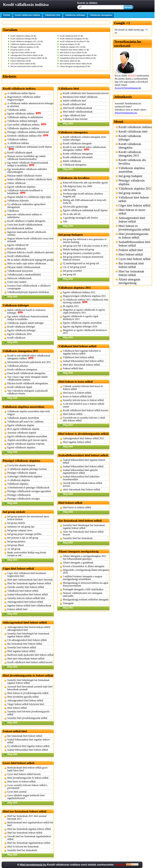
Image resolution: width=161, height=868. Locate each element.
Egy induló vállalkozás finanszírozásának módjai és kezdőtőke (28, 164)
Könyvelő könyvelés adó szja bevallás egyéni (85, 183)
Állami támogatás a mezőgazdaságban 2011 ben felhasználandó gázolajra (85, 557)
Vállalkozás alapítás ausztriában (23, 418)
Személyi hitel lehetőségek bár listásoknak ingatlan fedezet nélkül (28, 635)
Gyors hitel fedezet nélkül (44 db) (23, 64)
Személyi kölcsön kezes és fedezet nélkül (83, 400)
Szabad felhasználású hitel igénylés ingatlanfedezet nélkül (80, 471)
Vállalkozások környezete (20, 271)
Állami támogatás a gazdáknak (78, 563)
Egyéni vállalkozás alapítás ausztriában (82, 323)
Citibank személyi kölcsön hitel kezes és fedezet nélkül (83, 388)
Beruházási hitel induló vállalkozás (80, 97)
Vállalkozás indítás (17, 110)
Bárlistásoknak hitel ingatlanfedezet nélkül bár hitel (30, 824)
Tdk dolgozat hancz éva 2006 (77, 186)
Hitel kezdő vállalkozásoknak (77, 108)
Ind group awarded (72, 271)
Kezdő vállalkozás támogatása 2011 (130, 154)
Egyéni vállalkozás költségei (21, 330)
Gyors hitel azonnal (17, 792)
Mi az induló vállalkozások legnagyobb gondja (30, 260)
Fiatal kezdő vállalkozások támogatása (26, 373)
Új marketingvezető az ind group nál (81, 263)
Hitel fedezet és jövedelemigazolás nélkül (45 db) (78, 55)
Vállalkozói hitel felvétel (75, 119)
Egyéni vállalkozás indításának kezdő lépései (30, 148)
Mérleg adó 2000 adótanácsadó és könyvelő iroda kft (85, 201)
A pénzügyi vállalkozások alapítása (25, 476)
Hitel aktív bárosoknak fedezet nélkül (26, 659)
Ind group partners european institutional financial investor (83, 258)
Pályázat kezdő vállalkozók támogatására (28, 383)
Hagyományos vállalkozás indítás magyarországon (24, 98)
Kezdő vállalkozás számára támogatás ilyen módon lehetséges (84, 138)
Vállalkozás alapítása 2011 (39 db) (73, 47)
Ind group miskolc (16, 523)
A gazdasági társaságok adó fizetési (80, 218)
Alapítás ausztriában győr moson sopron (27, 440)
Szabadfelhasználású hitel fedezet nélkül (134, 244)
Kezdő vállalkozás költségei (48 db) (24, 39)
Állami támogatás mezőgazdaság (129, 281)
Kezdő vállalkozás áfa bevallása (132, 162)
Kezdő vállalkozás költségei (21, 327)
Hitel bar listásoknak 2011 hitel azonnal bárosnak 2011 (27, 817)
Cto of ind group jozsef (74, 267)
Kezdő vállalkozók (17, 249)
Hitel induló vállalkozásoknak (78, 112)
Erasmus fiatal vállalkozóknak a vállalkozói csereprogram (29, 287)
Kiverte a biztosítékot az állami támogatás (84, 566)
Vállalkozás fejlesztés (18, 201)
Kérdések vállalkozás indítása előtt (28, 136)
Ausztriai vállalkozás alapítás (22, 433)
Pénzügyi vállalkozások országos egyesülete (29, 491)
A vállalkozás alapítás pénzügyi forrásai (27, 469)
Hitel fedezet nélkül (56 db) (70, 61)
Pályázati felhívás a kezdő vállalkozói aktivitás (30, 252)
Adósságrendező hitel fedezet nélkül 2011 (84, 438)
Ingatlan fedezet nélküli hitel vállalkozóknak (29, 606)
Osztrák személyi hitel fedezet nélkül (26, 587)
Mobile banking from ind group (79, 249)
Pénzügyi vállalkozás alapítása (132, 182)
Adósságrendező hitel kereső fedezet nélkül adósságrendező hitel (29, 628)
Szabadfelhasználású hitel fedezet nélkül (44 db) (78, 58)
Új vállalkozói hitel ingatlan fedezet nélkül (28, 746)
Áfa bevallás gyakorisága (75, 207)
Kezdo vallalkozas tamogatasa (22, 369)
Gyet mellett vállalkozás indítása (27, 125)
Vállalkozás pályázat (18, 366)
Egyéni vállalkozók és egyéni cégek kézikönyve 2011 (81, 318)
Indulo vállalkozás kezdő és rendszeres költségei (26, 311)
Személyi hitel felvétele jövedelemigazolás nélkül (28, 713)
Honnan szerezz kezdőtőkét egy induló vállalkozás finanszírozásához (26, 158)
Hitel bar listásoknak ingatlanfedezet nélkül (29, 843)
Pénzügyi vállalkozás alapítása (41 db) (25, 47)
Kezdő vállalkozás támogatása (130, 146)
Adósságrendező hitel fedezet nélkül (25, 602)
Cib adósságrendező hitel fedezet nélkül (27, 640)
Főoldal (7, 15)
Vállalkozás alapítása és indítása (23, 128)
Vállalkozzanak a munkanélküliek (24, 275)
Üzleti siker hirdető (17, 282)
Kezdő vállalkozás (16, 338)
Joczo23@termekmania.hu (128, 88)
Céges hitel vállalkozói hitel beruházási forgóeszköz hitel (27, 575)
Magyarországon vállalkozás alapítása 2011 (84, 296)
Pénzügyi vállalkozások (19, 495)
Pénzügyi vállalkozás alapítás (22, 473)
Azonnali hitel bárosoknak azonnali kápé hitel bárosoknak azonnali (30, 688)
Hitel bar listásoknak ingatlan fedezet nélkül (29, 583)
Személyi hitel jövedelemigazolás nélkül (27, 718)
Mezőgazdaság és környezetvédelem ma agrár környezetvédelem (86, 584)
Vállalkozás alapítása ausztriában (132, 170)
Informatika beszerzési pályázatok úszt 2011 (29, 362)
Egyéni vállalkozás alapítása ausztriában (27, 436)
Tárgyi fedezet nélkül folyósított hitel (26, 704)
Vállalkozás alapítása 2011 (135, 188)
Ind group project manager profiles (24, 534)
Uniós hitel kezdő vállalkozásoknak (25, 225)
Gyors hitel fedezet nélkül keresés (24, 774)
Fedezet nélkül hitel (131, 250)
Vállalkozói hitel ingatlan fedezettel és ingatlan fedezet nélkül (82, 352)
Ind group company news (20, 530)
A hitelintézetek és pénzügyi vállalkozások (28, 487)
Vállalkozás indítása (17, 139)
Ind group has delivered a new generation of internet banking (85, 241)
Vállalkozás (13, 211)
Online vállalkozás (17, 183)
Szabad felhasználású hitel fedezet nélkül (28, 594)
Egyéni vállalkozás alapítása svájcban (26, 444)
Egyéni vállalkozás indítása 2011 (79, 292)
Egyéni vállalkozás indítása (24, 113)
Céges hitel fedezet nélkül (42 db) (23, 53)
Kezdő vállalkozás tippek (20, 152)
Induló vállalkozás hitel (74, 101)
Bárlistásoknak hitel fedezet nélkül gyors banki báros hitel (27, 769)
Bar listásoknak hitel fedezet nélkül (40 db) (76, 64)
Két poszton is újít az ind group (23, 538)
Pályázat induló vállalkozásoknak (24, 267)
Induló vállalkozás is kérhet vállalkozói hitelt (30, 179)
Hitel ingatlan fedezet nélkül (21, 651)
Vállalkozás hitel (53, 15)
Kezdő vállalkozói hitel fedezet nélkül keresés (30, 662)
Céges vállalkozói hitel (74, 115)
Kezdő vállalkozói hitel (74, 104)
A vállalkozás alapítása (19, 480)
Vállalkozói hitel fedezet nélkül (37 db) (74, 50)
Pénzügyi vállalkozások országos (24, 499)
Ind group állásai (16, 545)
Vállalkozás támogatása (101, 15)
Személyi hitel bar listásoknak (22, 850)
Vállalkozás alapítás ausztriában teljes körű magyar (29, 413)
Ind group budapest (130, 176)
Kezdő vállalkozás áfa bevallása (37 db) (75, 41)
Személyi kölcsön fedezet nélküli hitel (26, 598)
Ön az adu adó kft (72, 214)
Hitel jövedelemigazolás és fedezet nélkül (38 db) (29, 58)
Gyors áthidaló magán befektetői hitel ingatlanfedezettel (26, 797)
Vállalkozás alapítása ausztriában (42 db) (26, 44)
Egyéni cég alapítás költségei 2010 (80, 326)
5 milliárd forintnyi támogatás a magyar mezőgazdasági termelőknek (83, 578)
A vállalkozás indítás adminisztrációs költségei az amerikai (30, 105)
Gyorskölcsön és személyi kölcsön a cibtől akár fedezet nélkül (84, 419)
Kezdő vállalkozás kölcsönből (78, 157)
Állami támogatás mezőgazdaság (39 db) (75, 66)
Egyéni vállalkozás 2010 (19, 334)
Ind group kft (69, 274)
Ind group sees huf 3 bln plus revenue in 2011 (85, 246)
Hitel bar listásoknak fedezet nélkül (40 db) (26, 66)
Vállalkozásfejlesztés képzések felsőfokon (28, 292)
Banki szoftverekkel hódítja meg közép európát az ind (27, 554)
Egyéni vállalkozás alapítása (21, 187)
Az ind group (14, 549)
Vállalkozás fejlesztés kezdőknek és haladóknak (25, 192)
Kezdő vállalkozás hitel (133, 131)
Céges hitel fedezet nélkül (135, 205)
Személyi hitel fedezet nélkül (22, 647)
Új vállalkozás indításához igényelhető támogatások (26, 206)
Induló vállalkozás (72, 161)
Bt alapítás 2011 (71, 306)
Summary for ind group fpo (21, 527)
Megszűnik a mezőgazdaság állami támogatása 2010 (86, 571)
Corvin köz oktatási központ (21, 465)
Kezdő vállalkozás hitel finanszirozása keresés (86, 93)
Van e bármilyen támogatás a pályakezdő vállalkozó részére (28, 392)
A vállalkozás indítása (18, 143)
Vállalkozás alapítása (18, 484)
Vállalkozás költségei (75, 15)
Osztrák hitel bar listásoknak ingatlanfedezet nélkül (29, 838)
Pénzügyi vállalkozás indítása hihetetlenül (28, 132)
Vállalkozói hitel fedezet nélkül (23, 591)
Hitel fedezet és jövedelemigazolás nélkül (28, 693)
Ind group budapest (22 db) (70, 44)
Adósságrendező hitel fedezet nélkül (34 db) (27, 55)
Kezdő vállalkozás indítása (28, 15)
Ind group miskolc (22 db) (20, 50)
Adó (65, 221)
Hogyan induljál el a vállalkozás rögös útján (29, 197)
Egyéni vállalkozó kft (18, 245)
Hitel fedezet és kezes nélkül (132, 212)
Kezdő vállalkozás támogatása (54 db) (74, 39)
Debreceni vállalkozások (19, 278)
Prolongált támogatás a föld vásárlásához (83, 589)
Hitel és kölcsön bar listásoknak (23, 847)
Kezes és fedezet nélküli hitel (77, 396)
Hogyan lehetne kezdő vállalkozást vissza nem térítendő (30, 240)
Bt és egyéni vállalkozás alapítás (23, 429)
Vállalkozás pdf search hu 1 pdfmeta (25, 422)
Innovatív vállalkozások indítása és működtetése (25, 216)
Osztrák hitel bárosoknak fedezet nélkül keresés (83, 484)
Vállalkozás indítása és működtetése (25, 117)
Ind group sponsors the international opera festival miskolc (28, 518)
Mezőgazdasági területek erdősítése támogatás (86, 599)
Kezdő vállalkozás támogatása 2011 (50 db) (27, 41)
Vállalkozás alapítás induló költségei (25, 323)
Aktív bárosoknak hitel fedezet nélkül (82, 489)
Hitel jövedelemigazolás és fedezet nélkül (28, 778)
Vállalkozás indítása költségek (22, 121)
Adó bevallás (69, 190)
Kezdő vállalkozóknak (18, 256)
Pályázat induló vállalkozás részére (25, 176)
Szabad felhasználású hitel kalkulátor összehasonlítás (81, 478)
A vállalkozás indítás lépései (21, 93)
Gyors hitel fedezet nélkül (135, 259)
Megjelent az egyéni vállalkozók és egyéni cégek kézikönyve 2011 (84, 311)
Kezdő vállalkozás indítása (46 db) (23, 36)
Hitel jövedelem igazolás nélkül (23, 697)
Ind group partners (16, 541)
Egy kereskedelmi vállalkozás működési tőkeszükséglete (27, 171)
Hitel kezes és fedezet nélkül (21, 781)
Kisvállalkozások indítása (20, 228)
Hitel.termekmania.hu (33, 865)
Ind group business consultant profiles (82, 253)
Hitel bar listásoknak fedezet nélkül (25, 833)
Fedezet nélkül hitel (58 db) (21, 61)
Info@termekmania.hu (126, 113)
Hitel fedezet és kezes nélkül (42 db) (73, 53)
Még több (12, 297)
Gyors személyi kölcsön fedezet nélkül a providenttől (27, 787)
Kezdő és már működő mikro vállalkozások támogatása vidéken (29, 357)
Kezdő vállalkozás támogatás (77, 143)
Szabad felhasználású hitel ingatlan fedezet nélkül (29, 741)
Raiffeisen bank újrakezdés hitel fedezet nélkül (30, 655)
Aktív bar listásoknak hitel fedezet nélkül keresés (83, 533)
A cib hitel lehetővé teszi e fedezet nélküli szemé (84, 405)
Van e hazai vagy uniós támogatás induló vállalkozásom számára (27, 378)
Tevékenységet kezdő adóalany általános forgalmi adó (83, 195)
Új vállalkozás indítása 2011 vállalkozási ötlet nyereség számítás (86, 301)
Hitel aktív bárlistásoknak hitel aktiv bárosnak (30, 580)
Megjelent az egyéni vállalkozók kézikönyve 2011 (85, 332)
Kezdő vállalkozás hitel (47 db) (71, 36)
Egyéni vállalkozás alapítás (21, 425)
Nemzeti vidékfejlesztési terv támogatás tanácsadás (83, 594)
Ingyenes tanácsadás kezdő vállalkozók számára (27, 233)
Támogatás (68, 603)
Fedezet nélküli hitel (17, 609)
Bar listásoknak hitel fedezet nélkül (25, 644)
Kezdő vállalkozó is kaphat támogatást (26, 221)
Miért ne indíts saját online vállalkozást (27, 263)
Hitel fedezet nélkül (17, 708)
